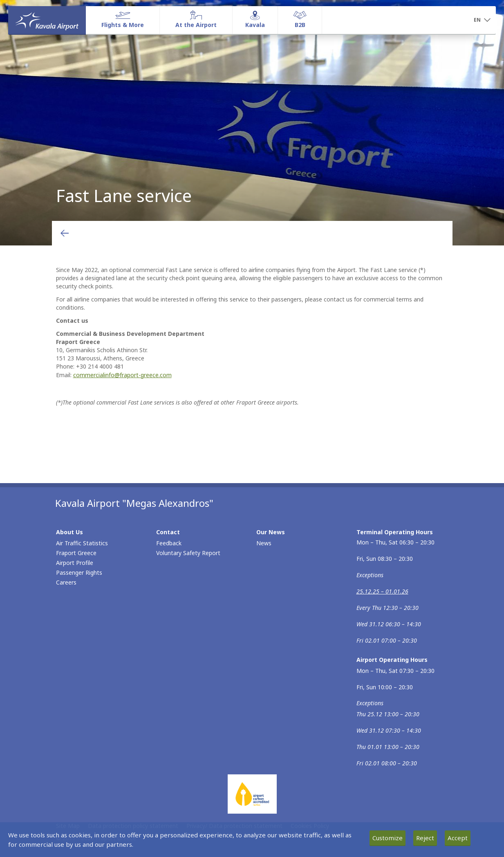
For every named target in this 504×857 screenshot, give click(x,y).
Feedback (169, 543)
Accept (458, 838)
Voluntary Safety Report (188, 553)
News (264, 543)
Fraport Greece (76, 553)
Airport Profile (75, 563)
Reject (425, 838)
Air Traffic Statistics (82, 543)
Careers (66, 582)
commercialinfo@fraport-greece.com (122, 375)
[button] (482, 20)
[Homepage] (47, 20)
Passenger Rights (79, 572)
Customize (388, 838)
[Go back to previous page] (65, 233)
